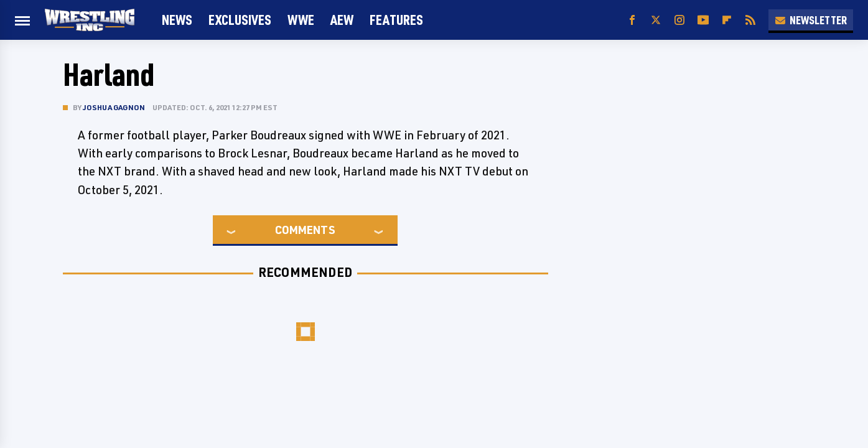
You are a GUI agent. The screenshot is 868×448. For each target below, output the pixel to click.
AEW (342, 20)
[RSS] (750, 20)
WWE (301, 20)
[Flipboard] (727, 20)
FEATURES (396, 20)
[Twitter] (656, 20)
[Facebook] (632, 20)
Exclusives (240, 20)
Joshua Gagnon (114, 107)
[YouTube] (703, 20)
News (177, 20)
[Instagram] (679, 20)
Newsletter (811, 20)
